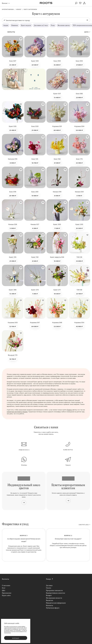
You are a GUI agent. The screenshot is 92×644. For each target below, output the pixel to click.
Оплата (49, 588)
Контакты (5, 579)
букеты (69, 410)
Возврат (49, 595)
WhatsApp (24, 465)
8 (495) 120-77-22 (68, 450)
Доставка (49, 585)
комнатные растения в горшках (17, 412)
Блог (4, 588)
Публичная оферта (53, 608)
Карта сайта (6, 595)
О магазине (6, 585)
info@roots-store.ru (24, 450)
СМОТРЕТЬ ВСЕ (84, 525)
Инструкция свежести (54, 598)
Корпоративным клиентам (55, 593)
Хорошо (16, 638)
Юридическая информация (56, 603)
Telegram (68, 465)
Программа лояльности (54, 590)
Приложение (7, 593)
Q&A (4, 590)
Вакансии (50, 600)
